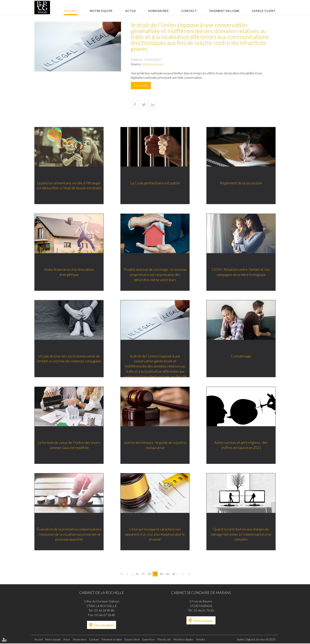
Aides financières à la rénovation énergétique (69, 272)
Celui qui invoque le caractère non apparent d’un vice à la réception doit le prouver (155, 534)
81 (168, 574)
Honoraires (158, 11)
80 (162, 574)
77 (143, 574)
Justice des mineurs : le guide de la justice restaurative (155, 445)
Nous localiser (104, 626)
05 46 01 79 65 (204, 611)
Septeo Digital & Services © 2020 (256, 640)
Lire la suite (141, 85)
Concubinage (241, 356)
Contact (189, 11)
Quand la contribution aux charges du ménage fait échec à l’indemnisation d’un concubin (241, 534)
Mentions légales (184, 640)
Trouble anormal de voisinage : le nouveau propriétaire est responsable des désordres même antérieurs (155, 274)
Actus (131, 11)
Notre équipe (101, 11)
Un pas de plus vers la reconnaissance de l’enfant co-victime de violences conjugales (69, 359)
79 (155, 574)
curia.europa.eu (153, 64)
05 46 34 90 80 (104, 611)
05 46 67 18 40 (105, 615)
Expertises (149, 640)
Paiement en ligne (224, 11)
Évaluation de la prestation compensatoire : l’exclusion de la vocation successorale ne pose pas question (69, 534)
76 (137, 574)
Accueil (71, 11)
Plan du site (164, 640)
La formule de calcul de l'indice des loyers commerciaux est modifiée (69, 445)
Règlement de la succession (241, 183)
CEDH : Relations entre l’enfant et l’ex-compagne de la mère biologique (241, 272)
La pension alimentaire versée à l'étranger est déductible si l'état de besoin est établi (69, 185)
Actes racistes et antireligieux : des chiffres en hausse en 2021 (241, 445)
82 (174, 574)
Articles (201, 640)
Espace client (264, 11)
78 (149, 574)
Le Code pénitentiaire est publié (155, 183)
